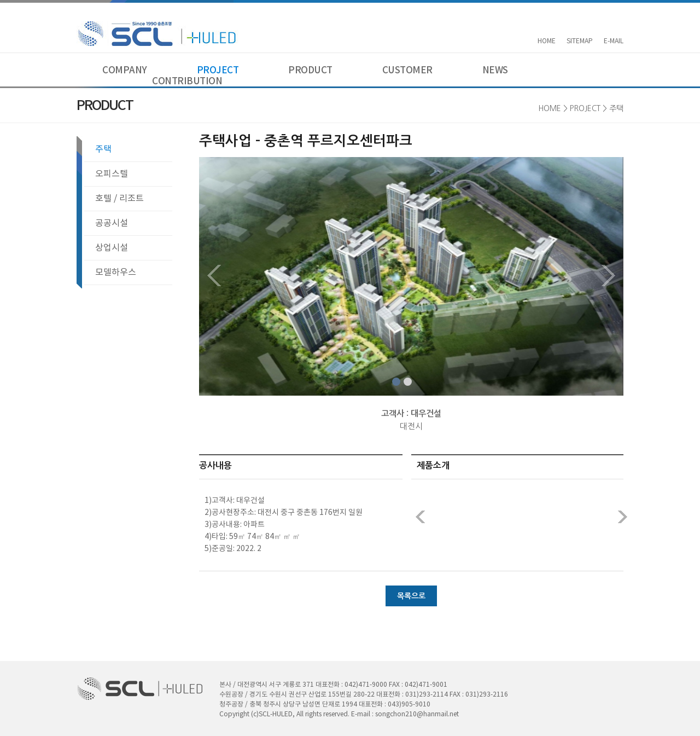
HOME (547, 41)
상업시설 (112, 248)
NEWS (495, 71)
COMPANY (125, 71)
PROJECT (218, 71)
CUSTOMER (407, 71)
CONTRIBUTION (187, 82)
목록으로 (411, 596)
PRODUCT (310, 71)
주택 (103, 149)
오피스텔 (112, 174)
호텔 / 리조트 (119, 199)
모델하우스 (116, 273)
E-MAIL (614, 41)
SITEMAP (580, 41)
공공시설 (112, 223)
